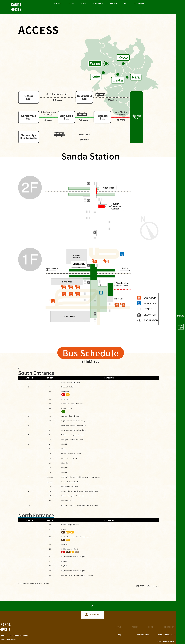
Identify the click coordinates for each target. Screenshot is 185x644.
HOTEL (83, 3)
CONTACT (114, 3)
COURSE (71, 3)
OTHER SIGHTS (98, 3)
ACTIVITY (57, 3)
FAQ (126, 3)
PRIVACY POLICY (143, 635)
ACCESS (135, 627)
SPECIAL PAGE (139, 3)
